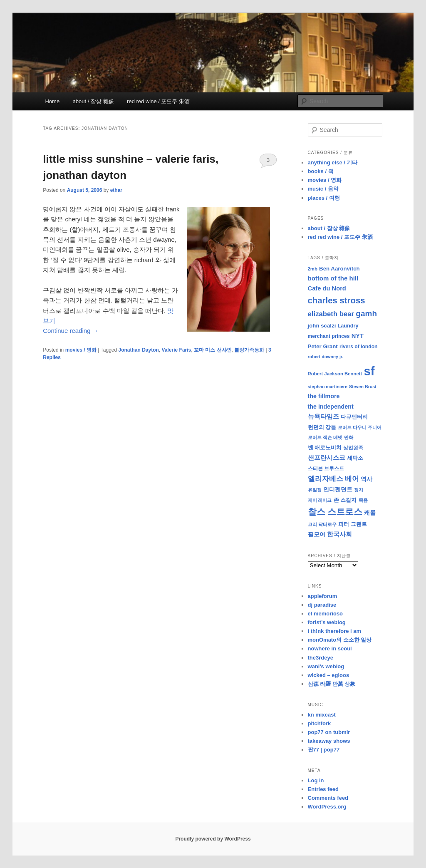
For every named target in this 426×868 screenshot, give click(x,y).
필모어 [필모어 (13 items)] (317, 534)
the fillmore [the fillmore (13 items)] (324, 396)
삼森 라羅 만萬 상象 (332, 684)
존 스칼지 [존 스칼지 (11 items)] (345, 500)
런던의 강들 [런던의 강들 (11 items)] (322, 427)
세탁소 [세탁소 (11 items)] (355, 458)
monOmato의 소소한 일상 (340, 640)
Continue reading (71, 331)
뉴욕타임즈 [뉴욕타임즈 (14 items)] (323, 417)
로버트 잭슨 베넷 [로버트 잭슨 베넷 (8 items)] (325, 437)
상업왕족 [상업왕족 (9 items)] (353, 448)
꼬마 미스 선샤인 (213, 350)
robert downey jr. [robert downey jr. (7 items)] (326, 357)
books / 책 (321, 171)
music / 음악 (323, 189)
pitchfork (319, 723)
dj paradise (322, 605)
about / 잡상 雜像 (93, 101)
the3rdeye (321, 658)
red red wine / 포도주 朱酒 (158, 101)
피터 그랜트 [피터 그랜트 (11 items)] (353, 524)
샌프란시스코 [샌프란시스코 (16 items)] (327, 458)
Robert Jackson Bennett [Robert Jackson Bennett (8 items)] (335, 374)
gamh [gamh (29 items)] (366, 314)
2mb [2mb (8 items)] (313, 269)
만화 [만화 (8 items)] (349, 437)
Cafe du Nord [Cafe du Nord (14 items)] (327, 288)
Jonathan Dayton (139, 350)
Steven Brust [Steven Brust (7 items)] (363, 387)
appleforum (323, 596)
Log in (316, 780)
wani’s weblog (326, 666)
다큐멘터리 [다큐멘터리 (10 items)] (354, 417)
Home (52, 101)
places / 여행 (324, 198)
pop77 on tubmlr (329, 732)
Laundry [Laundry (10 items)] (348, 326)
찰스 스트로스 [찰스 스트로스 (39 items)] (335, 512)
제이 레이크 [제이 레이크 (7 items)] (320, 500)
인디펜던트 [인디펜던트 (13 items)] (338, 489)
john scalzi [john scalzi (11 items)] (322, 326)
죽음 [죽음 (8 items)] (363, 500)
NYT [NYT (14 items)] (358, 336)
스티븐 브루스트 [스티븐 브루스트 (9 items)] (326, 469)
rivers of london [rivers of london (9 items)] (359, 347)
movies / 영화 (81, 350)
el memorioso (326, 614)
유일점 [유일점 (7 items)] (315, 490)
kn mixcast (322, 715)
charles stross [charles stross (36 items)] (337, 300)
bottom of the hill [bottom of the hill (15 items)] (333, 278)
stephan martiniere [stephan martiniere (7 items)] (328, 387)
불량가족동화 (249, 350)
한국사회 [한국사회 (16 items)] (339, 534)
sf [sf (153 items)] (369, 371)
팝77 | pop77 (324, 750)
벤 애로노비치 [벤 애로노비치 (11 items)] (325, 448)
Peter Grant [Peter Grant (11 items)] (323, 346)
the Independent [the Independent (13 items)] (331, 407)
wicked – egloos (329, 675)
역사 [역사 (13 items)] (367, 479)
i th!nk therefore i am (335, 631)
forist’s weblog (327, 622)
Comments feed (328, 798)
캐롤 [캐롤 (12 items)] (370, 513)
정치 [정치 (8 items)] (359, 490)
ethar (116, 190)
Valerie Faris (177, 350)
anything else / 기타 (333, 162)
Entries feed (323, 789)
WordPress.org (327, 807)
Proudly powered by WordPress (213, 839)
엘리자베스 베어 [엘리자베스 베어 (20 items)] (334, 479)
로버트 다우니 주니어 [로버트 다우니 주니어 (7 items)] (360, 427)
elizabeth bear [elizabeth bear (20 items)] (331, 314)
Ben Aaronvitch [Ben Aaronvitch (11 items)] (339, 269)
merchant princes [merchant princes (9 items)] (329, 336)
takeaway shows (329, 741)
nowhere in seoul (330, 649)
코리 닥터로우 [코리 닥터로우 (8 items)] (322, 524)
